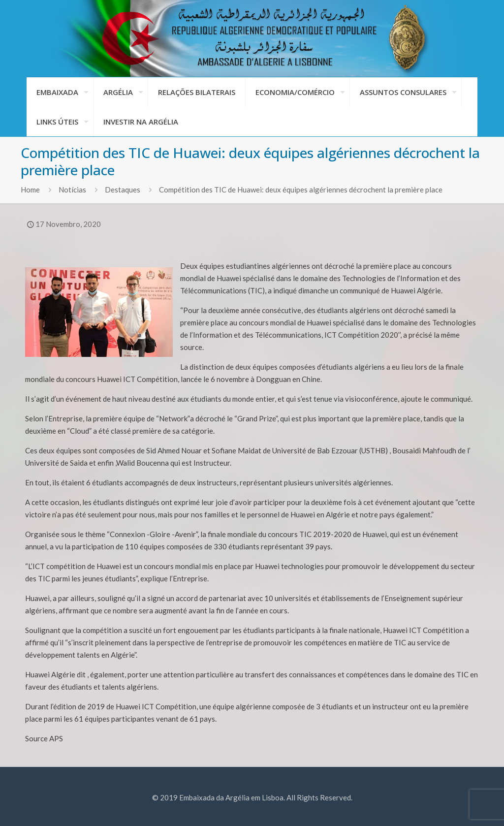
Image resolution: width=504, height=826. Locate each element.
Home (30, 190)
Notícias (72, 190)
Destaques (123, 190)
